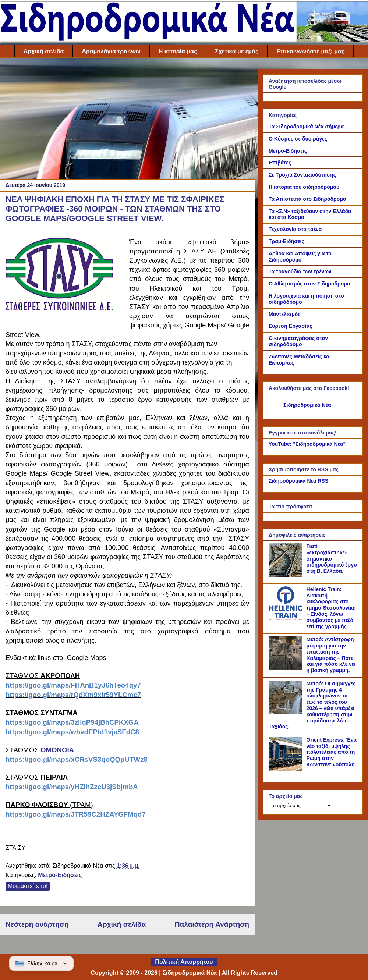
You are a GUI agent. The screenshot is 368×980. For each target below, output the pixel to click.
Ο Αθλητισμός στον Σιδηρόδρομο (309, 284)
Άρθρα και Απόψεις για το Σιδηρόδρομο (300, 257)
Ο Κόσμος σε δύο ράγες (298, 139)
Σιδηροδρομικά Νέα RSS (298, 481)
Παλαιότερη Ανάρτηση (212, 924)
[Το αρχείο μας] (300, 805)
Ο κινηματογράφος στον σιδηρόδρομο (298, 341)
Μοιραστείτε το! (28, 886)
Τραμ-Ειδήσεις (286, 241)
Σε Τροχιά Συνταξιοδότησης (302, 175)
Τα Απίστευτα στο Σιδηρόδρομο (307, 199)
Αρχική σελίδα (44, 51)
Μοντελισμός (285, 314)
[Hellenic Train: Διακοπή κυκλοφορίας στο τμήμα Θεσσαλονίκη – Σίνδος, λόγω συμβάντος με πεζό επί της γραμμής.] (287, 618)
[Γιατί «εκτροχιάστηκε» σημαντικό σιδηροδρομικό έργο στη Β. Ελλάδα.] (287, 575)
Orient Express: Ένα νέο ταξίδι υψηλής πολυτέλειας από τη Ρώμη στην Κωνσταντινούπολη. (332, 752)
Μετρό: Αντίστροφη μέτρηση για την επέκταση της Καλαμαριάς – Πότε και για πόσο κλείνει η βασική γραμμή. (331, 655)
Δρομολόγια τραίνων (111, 51)
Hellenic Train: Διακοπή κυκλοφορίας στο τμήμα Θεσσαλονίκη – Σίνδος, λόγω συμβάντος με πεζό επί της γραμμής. (331, 608)
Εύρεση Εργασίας (291, 326)
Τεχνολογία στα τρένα (295, 229)
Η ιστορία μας (178, 51)
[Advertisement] (127, 120)
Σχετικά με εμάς (237, 51)
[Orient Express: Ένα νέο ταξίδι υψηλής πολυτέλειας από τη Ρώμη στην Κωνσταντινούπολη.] (287, 769)
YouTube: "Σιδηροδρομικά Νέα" (307, 444)
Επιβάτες (280, 163)
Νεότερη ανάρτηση (37, 924)
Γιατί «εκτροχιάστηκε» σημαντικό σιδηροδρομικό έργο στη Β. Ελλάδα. (332, 559)
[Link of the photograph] (64, 277)
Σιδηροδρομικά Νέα (307, 405)
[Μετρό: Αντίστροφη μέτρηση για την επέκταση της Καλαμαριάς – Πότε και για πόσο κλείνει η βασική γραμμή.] (287, 668)
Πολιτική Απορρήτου (184, 962)
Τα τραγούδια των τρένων (300, 271)
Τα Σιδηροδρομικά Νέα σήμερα (306, 127)
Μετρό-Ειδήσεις (60, 875)
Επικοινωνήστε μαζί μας (310, 51)
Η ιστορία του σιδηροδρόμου (304, 187)
